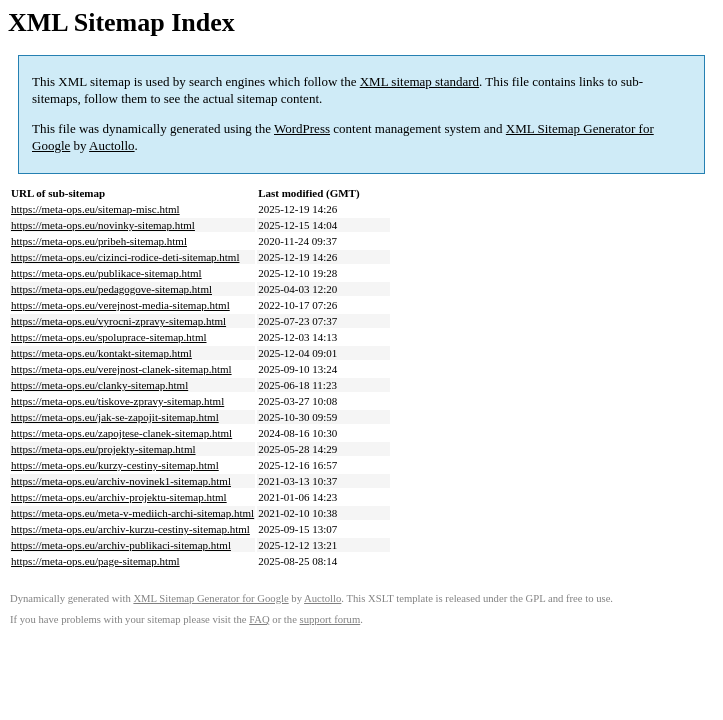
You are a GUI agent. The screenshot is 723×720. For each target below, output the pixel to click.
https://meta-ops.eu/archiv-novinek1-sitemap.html (121, 481)
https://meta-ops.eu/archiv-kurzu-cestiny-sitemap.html (130, 529)
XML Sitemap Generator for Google (210, 598)
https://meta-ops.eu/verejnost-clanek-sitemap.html (121, 369)
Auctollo (112, 145)
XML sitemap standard (419, 81)
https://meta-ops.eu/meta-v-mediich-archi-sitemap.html (132, 513)
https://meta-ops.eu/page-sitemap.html (95, 561)
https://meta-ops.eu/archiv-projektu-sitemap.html (119, 497)
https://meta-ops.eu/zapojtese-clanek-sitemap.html (121, 433)
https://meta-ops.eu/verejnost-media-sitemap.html (120, 305)
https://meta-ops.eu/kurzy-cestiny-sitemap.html (115, 465)
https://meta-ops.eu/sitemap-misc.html (95, 209)
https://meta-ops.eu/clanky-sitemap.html (99, 385)
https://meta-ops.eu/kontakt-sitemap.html (101, 353)
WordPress (302, 128)
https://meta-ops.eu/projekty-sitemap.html (103, 449)
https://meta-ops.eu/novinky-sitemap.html (103, 225)
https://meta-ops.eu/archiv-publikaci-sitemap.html (121, 545)
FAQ (259, 619)
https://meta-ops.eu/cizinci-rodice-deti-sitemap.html (125, 257)
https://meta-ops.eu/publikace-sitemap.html (106, 273)
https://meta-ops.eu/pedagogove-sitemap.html (111, 289)
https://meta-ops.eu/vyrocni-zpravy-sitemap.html (118, 321)
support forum (330, 619)
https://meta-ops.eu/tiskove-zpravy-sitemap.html (117, 401)
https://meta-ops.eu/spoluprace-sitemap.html (109, 337)
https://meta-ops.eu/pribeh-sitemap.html (99, 241)
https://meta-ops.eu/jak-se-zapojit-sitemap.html (115, 417)
